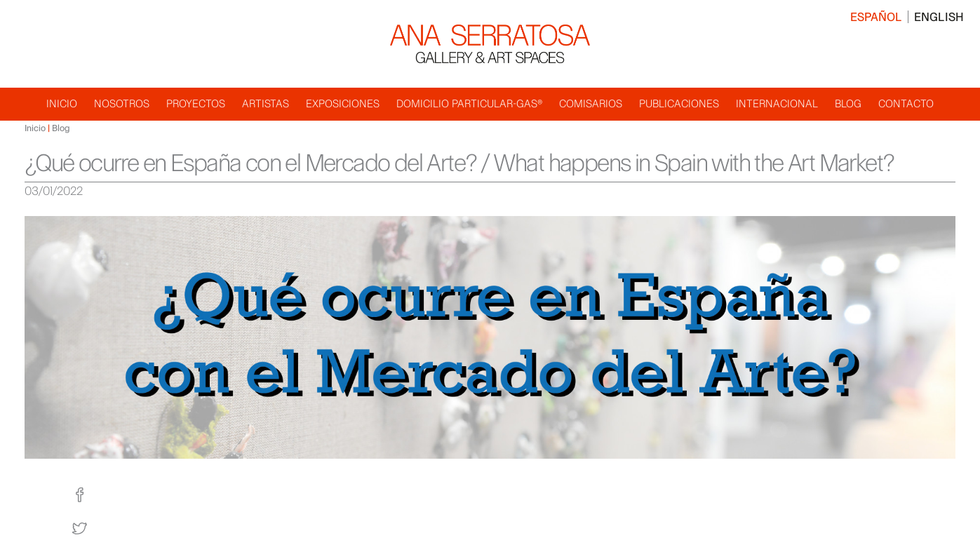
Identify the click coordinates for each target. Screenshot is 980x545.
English (939, 17)
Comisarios (591, 103)
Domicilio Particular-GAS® (469, 103)
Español (876, 17)
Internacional (777, 103)
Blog (848, 103)
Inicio (62, 103)
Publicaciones (679, 103)
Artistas (266, 103)
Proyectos (196, 103)
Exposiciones (343, 103)
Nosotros (122, 103)
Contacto (906, 103)
